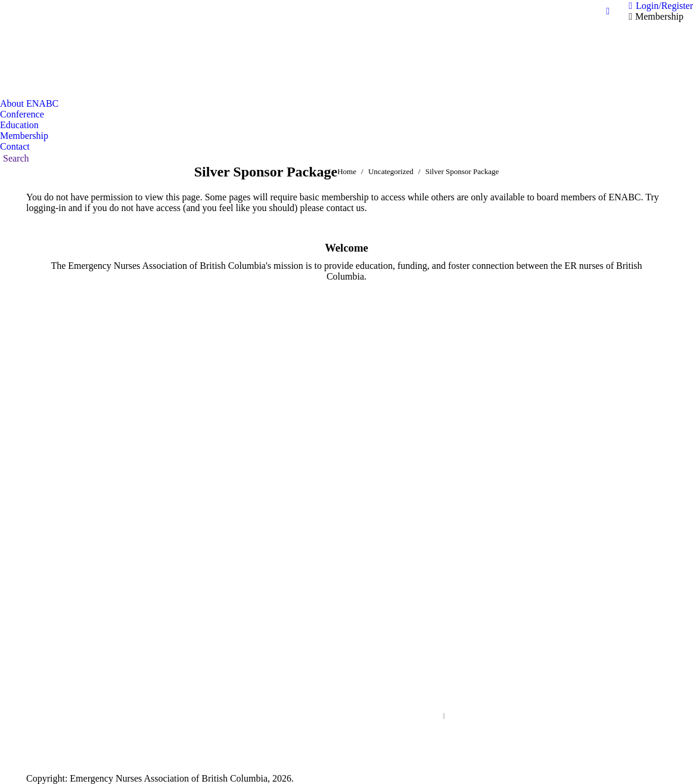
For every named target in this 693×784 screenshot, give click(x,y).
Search (444, 716)
